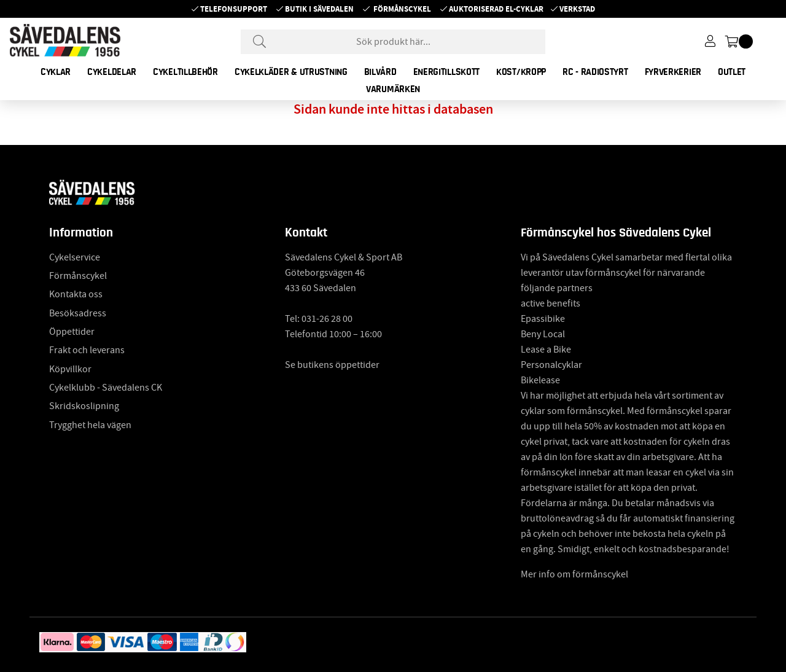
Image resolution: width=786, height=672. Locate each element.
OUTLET (732, 72)
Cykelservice (75, 257)
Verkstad (577, 9)
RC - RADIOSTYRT (595, 72)
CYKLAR (56, 72)
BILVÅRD (380, 72)
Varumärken (393, 89)
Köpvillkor (70, 369)
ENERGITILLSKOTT (447, 72)
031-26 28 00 (327, 319)
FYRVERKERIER (673, 72)
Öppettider (72, 332)
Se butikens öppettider (332, 365)
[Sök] (393, 42)
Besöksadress (78, 313)
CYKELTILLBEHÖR (185, 72)
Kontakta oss (76, 294)
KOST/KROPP (521, 72)
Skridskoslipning (84, 406)
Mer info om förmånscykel (574, 574)
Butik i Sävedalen (319, 9)
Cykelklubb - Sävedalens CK (106, 388)
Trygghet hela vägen (90, 425)
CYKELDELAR (112, 72)
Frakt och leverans (87, 350)
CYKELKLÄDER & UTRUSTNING (291, 72)
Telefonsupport (234, 9)
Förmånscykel (402, 9)
